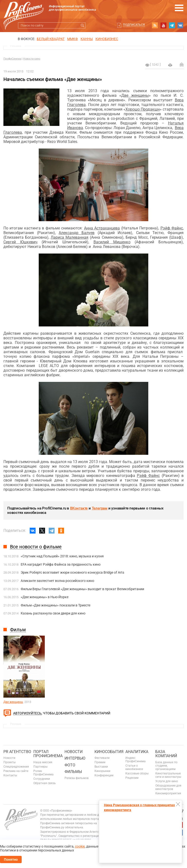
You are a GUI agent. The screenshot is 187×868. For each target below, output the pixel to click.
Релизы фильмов (77, 778)
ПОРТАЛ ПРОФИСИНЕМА (48, 754)
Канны (87, 39)
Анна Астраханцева (102, 228)
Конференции (104, 775)
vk (180, 25)
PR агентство (17, 752)
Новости (9, 758)
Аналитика (137, 752)
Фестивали (102, 758)
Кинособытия (109, 752)
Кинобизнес (107, 39)
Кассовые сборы (137, 773)
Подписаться (134, 25)
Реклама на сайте (16, 771)
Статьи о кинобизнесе (134, 767)
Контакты (10, 775)
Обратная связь (45, 783)
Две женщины (135, 95)
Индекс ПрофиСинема (136, 760)
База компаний (166, 754)
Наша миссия (43, 762)
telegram (172, 25)
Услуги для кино (167, 781)
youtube (163, 25)
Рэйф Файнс (172, 228)
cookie (80, 846)
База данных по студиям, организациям (166, 766)
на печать (170, 65)
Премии (100, 762)
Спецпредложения (16, 767)
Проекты (9, 762)
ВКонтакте (79, 508)
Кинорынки (102, 771)
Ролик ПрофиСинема (43, 773)
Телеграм (100, 508)
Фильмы (73, 772)
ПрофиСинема (12, 59)
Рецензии (132, 778)
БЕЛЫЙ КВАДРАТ (51, 39)
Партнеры (40, 767)
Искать (82, 25)
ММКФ (73, 39)
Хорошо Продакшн (143, 109)
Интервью (75, 758)
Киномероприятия (168, 793)
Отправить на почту (182, 64)
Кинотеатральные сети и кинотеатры (168, 775)
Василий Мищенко (112, 242)
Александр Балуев (77, 233)
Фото (70, 765)
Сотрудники (42, 779)
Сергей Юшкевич (20, 242)
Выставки (101, 767)
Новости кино (32, 59)
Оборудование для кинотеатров (168, 787)
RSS (155, 25)
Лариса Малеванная (70, 237)
